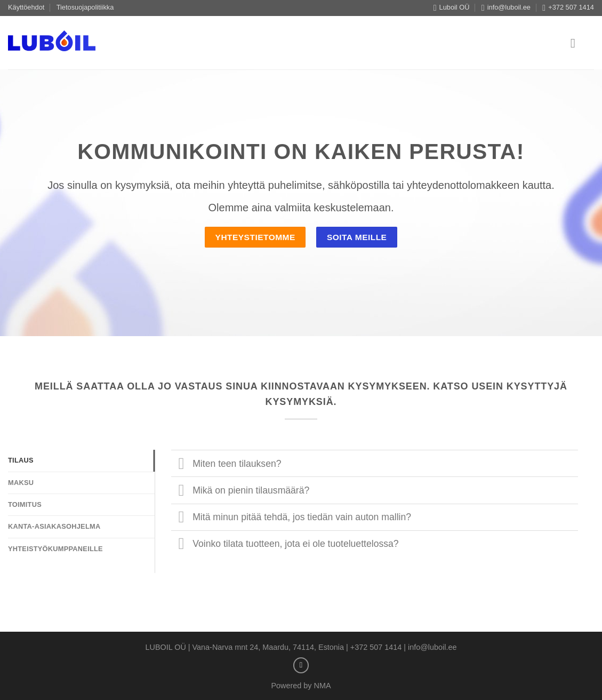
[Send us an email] (301, 665)
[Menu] (577, 43)
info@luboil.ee (432, 647)
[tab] (81, 460)
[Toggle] (182, 464)
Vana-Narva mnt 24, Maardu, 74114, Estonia (268, 647)
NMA (323, 686)
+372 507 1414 (376, 647)
